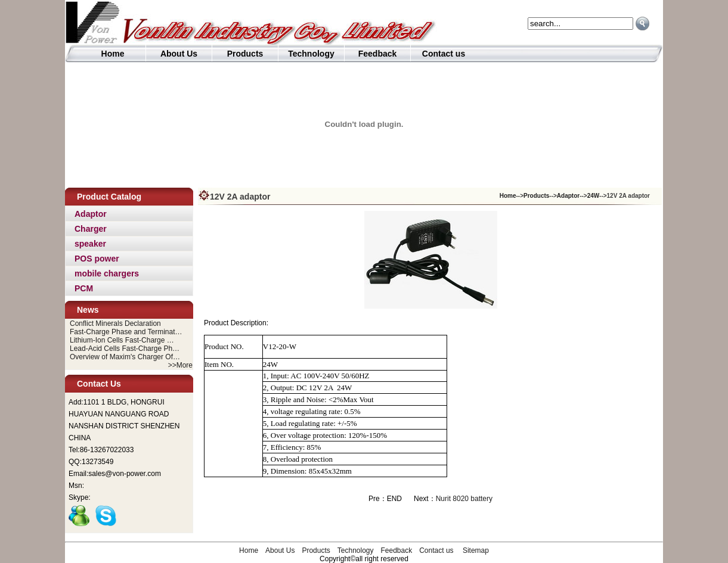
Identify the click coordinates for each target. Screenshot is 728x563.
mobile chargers (107, 273)
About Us (179, 54)
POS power (97, 259)
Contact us (444, 54)
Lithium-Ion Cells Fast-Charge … (122, 340)
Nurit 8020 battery (464, 499)
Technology (311, 54)
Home (113, 54)
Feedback (378, 54)
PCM (84, 288)
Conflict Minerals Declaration (115, 324)
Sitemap (476, 550)
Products (245, 54)
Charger (91, 229)
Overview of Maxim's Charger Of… (125, 357)
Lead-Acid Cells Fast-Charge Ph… (125, 349)
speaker (90, 244)
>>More (180, 365)
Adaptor (91, 214)
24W (593, 196)
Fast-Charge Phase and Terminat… (126, 332)
